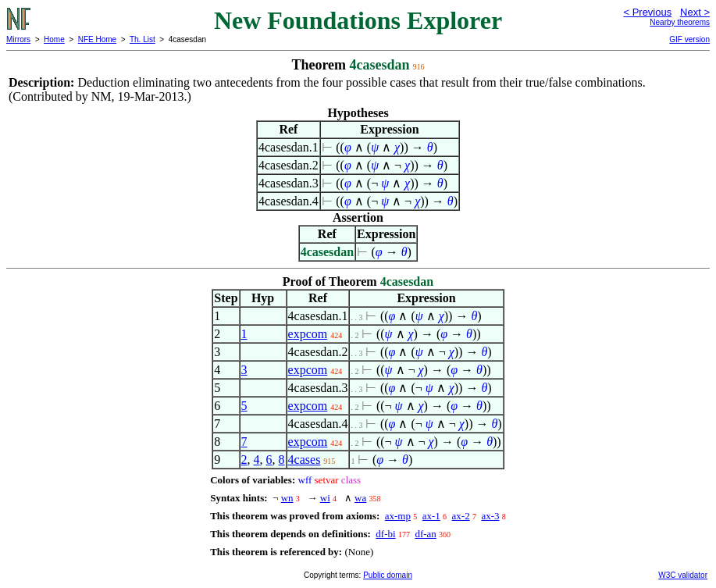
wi (325, 498)
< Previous (647, 12)
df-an (425, 534)
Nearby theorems (680, 22)
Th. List (142, 39)
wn (287, 498)
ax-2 (461, 516)
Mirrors (18, 39)
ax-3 (490, 516)
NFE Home (97, 39)
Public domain (388, 575)
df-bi (385, 534)
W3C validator (683, 575)
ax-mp (398, 516)
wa (360, 498)
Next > (695, 12)
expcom (308, 334)
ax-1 (431, 516)
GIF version (689, 39)
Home (54, 39)
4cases (305, 460)
